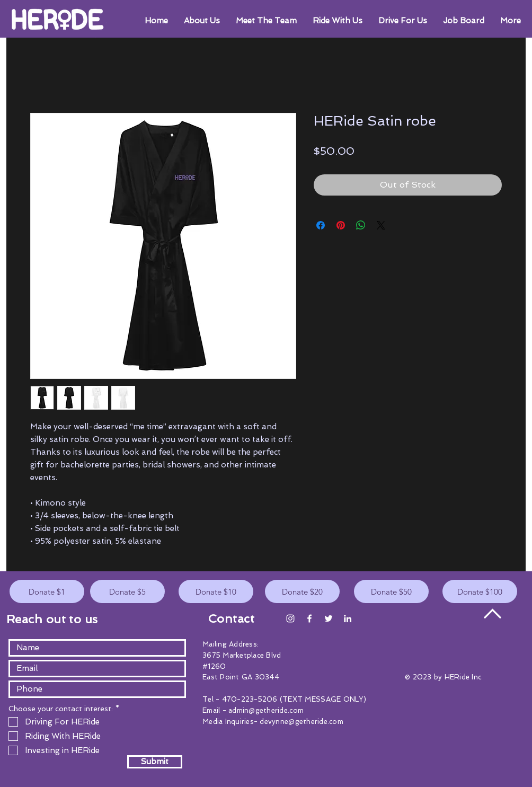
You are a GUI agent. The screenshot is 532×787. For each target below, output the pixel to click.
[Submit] (155, 762)
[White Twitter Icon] (329, 618)
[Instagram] (290, 618)
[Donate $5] (127, 591)
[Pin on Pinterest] (341, 225)
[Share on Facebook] (321, 225)
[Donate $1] (47, 591)
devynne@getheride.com (301, 722)
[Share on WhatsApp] (361, 225)
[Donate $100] (480, 591)
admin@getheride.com (266, 710)
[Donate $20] (302, 591)
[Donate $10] (216, 591)
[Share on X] (381, 225)
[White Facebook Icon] (309, 618)
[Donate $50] (391, 591)
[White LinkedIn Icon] (348, 618)
